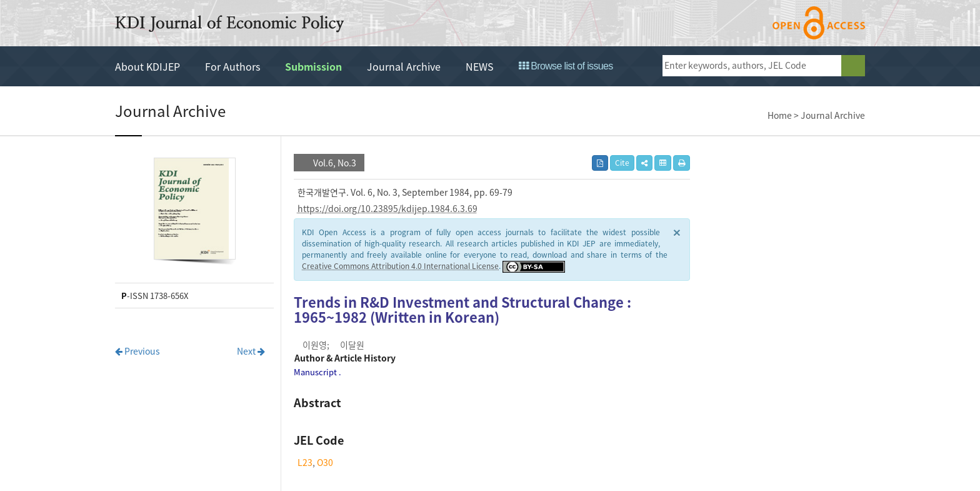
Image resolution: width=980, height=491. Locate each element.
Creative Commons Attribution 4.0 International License (400, 266)
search (853, 66)
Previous (137, 351)
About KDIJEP (147, 66)
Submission (313, 66)
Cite (622, 163)
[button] (644, 163)
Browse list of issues (566, 66)
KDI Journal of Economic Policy (229, 24)
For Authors (232, 66)
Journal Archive (404, 66)
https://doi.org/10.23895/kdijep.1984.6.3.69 (387, 208)
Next (251, 351)
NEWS (480, 66)
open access (819, 23)
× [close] (677, 232)
